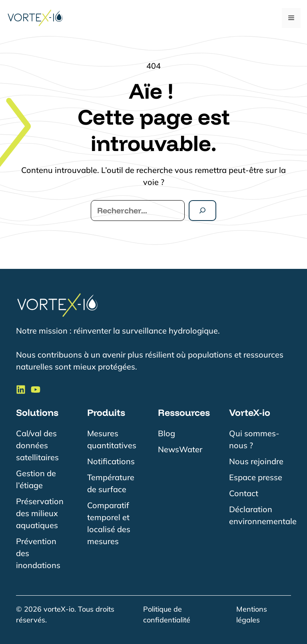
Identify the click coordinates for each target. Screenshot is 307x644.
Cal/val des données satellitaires (37, 445)
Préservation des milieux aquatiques (40, 513)
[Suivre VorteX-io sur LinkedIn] (21, 390)
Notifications (111, 461)
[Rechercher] (202, 211)
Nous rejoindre (256, 461)
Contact (244, 493)
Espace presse (256, 477)
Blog (166, 433)
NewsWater (180, 449)
